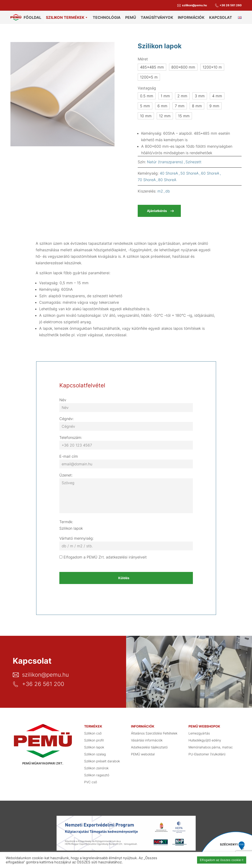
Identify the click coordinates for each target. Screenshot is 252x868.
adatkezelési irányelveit (126, 555)
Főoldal (32, 17)
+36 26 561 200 (43, 682)
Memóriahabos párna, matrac (211, 745)
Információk (191, 17)
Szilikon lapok (94, 745)
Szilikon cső (93, 731)
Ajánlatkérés (157, 209)
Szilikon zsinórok (96, 766)
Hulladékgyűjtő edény (205, 738)
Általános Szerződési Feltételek (154, 731)
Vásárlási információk (147, 738)
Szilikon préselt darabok (102, 759)
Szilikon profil (94, 738)
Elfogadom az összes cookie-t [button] (222, 860)
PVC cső (91, 780)
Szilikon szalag (95, 752)
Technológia (107, 17)
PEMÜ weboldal (143, 752)
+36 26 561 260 (231, 5)
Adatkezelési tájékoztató (149, 745)
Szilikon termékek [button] (67, 17)
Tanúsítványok (157, 17)
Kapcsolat (221, 17)
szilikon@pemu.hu (194, 5)
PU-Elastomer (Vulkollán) (207, 752)
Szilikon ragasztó (97, 773)
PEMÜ (131, 17)
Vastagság (147, 86)
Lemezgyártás (199, 731)
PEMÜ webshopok (204, 724)
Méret (143, 57)
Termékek (93, 724)
